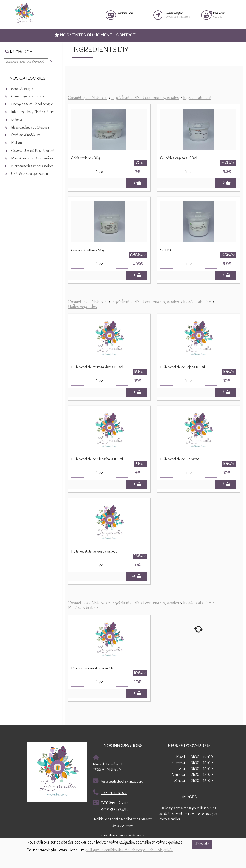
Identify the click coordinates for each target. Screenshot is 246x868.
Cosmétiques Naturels (88, 98)
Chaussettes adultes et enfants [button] (31, 151)
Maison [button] (13, 143)
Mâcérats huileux (83, 608)
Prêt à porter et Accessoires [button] (29, 158)
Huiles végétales (82, 307)
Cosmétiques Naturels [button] (25, 96)
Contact (125, 35)
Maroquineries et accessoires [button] (29, 166)
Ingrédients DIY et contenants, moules (145, 98)
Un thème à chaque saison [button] (27, 174)
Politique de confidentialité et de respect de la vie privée (123, 823)
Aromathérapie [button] (19, 89)
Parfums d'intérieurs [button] (23, 135)
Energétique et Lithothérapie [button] (29, 104)
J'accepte (202, 844)
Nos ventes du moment (83, 35)
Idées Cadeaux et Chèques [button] (27, 128)
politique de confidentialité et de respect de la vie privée (129, 850)
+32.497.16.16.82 (110, 793)
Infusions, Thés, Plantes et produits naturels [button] (40, 112)
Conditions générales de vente (123, 836)
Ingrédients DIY (197, 98)
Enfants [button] (14, 120)
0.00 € (219, 15)
